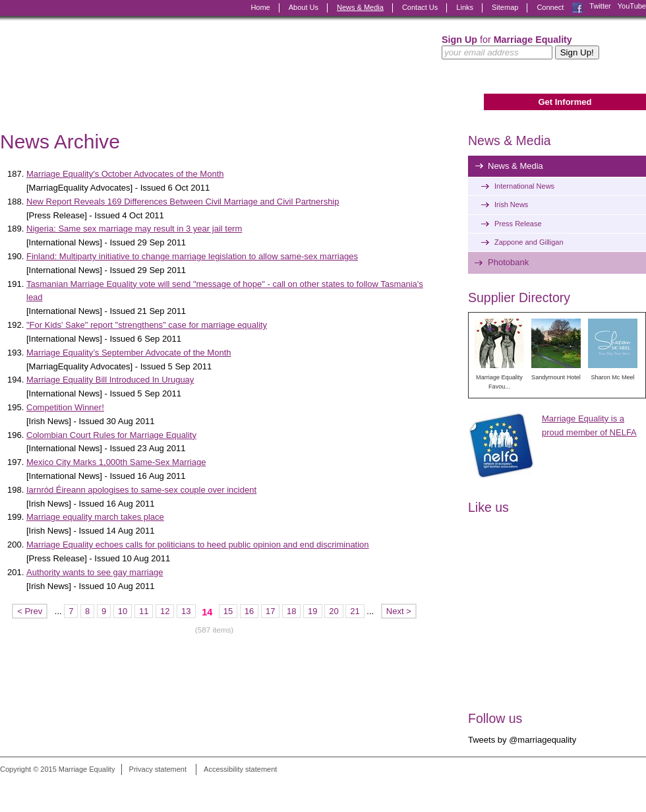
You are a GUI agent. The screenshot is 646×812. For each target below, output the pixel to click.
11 (144, 611)
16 (249, 611)
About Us (304, 7)
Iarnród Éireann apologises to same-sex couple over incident (141, 490)
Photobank (508, 262)
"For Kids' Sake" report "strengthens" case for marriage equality (147, 325)
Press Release (518, 224)
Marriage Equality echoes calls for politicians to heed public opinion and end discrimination (198, 545)
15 (228, 611)
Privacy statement (158, 769)
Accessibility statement (240, 769)
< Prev (30, 611)
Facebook (577, 8)
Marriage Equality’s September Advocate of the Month (129, 353)
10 (123, 611)
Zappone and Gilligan (529, 242)
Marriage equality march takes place (95, 517)
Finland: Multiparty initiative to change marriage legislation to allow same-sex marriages (192, 256)
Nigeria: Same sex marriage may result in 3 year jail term (134, 229)
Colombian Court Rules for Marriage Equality (111, 435)
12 (165, 611)
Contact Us (420, 7)
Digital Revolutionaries (616, 787)
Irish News (511, 204)
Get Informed (565, 102)
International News (524, 186)
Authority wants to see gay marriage (95, 572)
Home (260, 7)
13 (186, 611)
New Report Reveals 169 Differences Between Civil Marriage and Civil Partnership (183, 202)
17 (270, 611)
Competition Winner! (65, 407)
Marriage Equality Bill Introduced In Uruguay (110, 380)
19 (312, 611)
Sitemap (505, 7)
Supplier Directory (519, 297)
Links (465, 7)
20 (334, 611)
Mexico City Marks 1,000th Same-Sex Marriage (116, 462)
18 (291, 611)
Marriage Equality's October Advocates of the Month (125, 174)
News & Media (360, 7)
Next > (399, 611)
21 (355, 611)
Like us (488, 507)
